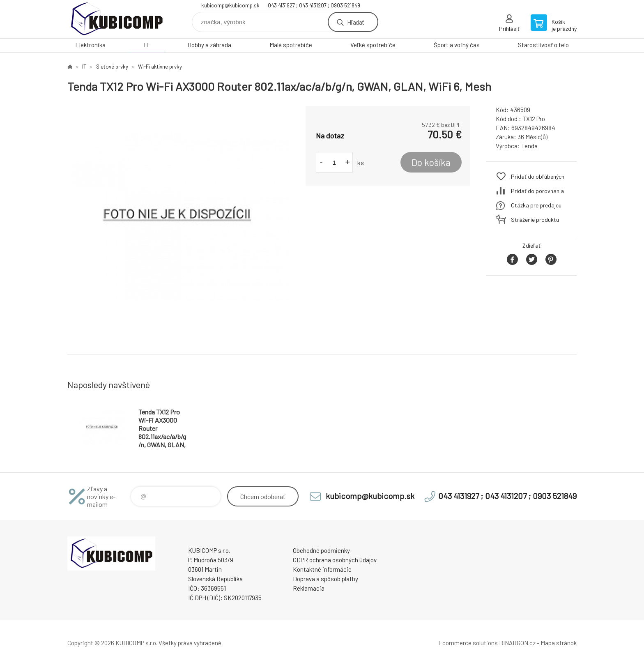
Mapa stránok (559, 643)
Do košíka (431, 162)
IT (146, 45)
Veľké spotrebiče (373, 45)
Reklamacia (309, 588)
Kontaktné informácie (322, 569)
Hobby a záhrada (209, 45)
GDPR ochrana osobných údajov (335, 560)
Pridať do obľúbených (538, 176)
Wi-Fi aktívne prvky (160, 67)
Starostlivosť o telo (543, 45)
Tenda (529, 146)
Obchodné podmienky (321, 550)
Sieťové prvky (112, 67)
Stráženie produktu (535, 220)
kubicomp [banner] (117, 19)
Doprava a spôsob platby (325, 579)
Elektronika (90, 45)
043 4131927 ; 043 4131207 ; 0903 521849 (314, 5)
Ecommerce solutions (468, 643)
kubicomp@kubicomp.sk (230, 5)
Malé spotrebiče (291, 45)
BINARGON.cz (517, 643)
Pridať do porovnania (537, 191)
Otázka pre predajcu (536, 205)
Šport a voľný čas (457, 45)
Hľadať (355, 22)
